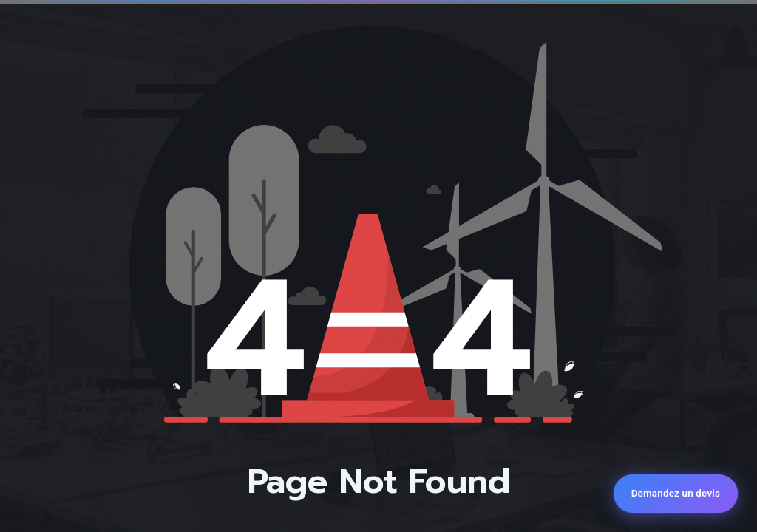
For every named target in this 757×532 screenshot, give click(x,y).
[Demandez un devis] (676, 494)
